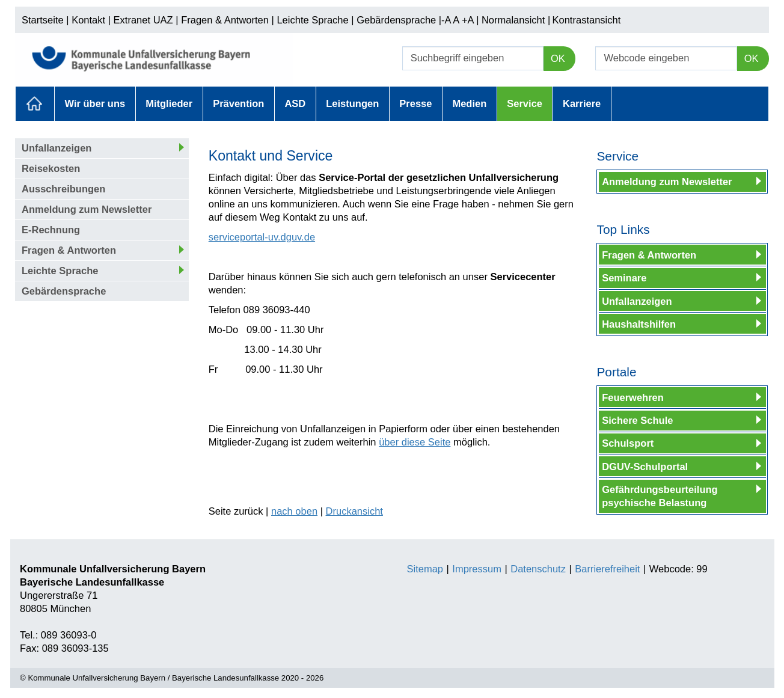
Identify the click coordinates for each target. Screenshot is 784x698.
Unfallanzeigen (57, 148)
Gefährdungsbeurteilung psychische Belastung (660, 496)
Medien (469, 103)
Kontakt (88, 20)
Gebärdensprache (396, 20)
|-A (445, 20)
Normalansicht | (516, 20)
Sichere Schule (637, 420)
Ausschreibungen (63, 189)
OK (558, 58)
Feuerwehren (633, 397)
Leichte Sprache (312, 20)
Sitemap (425, 569)
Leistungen (352, 103)
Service (525, 103)
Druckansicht (354, 511)
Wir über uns (95, 103)
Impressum (477, 569)
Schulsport (628, 443)
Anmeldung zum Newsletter (87, 209)
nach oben (294, 511)
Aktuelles (35, 104)
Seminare (624, 278)
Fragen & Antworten (225, 20)
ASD (295, 103)
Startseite (43, 20)
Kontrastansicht (587, 20)
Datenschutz (538, 569)
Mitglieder (169, 103)
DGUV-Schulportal (645, 467)
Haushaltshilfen (639, 324)
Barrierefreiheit (607, 569)
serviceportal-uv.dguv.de (262, 237)
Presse (415, 103)
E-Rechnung (51, 230)
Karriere (582, 103)
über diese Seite (415, 442)
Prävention (238, 103)
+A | (469, 20)
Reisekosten (51, 168)
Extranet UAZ (143, 20)
